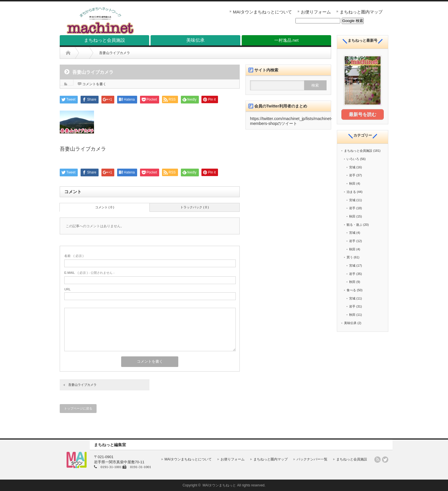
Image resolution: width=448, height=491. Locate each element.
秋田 (352, 183)
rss (377, 460)
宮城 (352, 167)
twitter (385, 460)
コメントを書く (94, 84)
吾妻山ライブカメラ (82, 385)
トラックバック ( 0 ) (195, 207)
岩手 (352, 175)
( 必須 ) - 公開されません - (89, 273)
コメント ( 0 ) (105, 207)
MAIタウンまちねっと (219, 485)
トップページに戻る (78, 408)
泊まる (351, 191)
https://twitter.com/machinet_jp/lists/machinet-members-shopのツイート (291, 121)
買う (350, 257)
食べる (351, 290)
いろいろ (353, 159)
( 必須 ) (74, 256)
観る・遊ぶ (354, 224)
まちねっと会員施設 (358, 150)
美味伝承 (350, 323)
